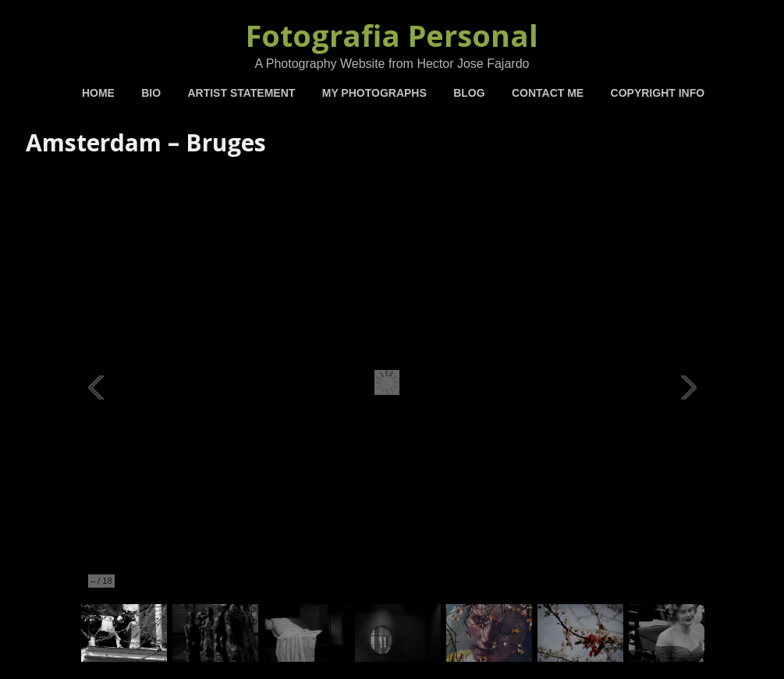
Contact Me (548, 93)
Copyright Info (658, 93)
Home (98, 93)
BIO (151, 93)
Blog (469, 93)
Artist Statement (241, 93)
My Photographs (374, 93)
